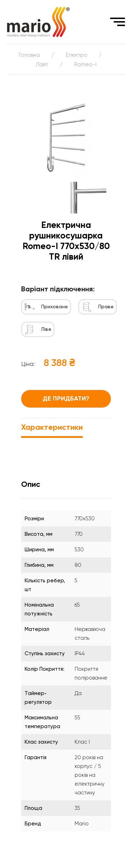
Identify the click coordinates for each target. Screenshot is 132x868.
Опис (31, 485)
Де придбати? (66, 399)
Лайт (42, 65)
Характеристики (52, 428)
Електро (77, 55)
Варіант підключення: (58, 290)
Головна (29, 55)
